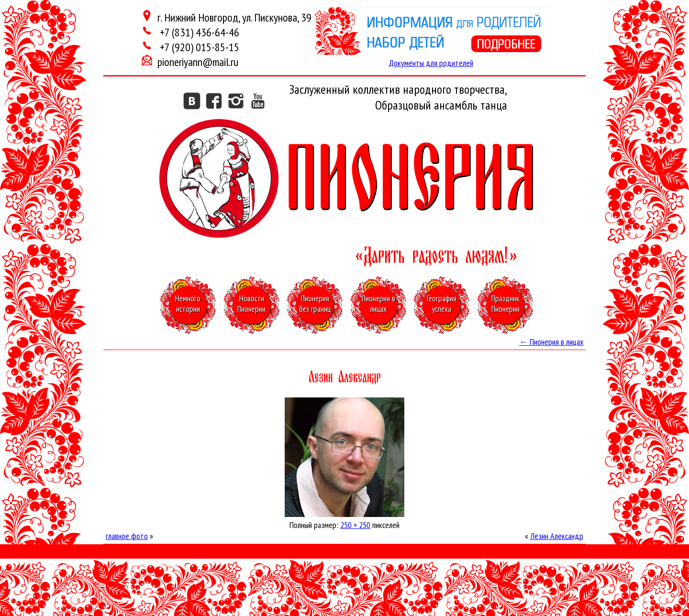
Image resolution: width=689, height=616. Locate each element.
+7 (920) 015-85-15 (198, 47)
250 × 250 (355, 525)
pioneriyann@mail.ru (198, 62)
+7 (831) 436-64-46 (198, 32)
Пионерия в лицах (551, 342)
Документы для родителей (431, 63)
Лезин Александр (557, 536)
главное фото (127, 536)
